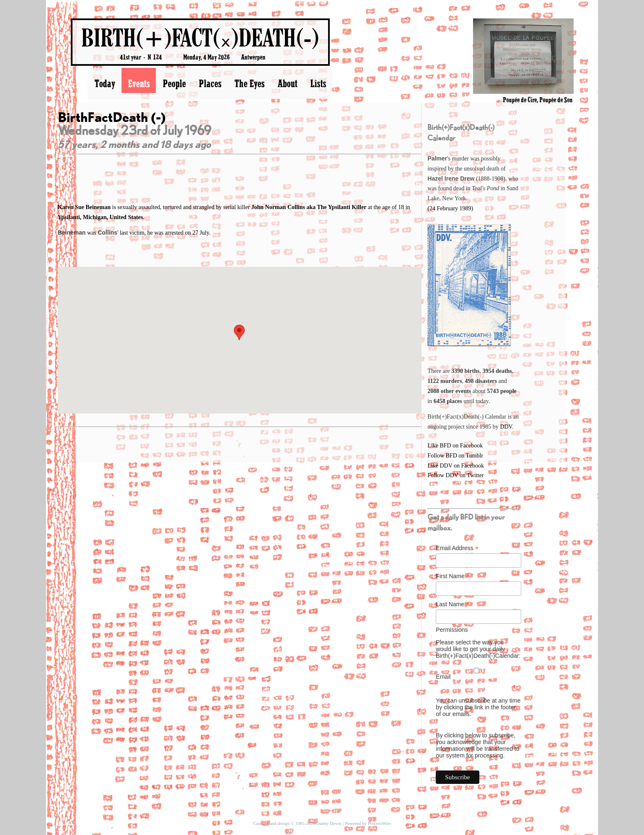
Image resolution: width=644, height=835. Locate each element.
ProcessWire (379, 823)
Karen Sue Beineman (85, 207)
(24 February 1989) (450, 208)
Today (105, 83)
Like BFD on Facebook (455, 446)
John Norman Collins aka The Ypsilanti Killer (309, 207)
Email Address (457, 548)
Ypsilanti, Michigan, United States (101, 217)
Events (139, 83)
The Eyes (249, 83)
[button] (239, 332)
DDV (506, 427)
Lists (318, 83)
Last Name (453, 604)
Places (210, 83)
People (174, 83)
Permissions (452, 630)
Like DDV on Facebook (456, 466)
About (287, 83)
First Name (453, 576)
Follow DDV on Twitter (455, 475)
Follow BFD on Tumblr (455, 456)
